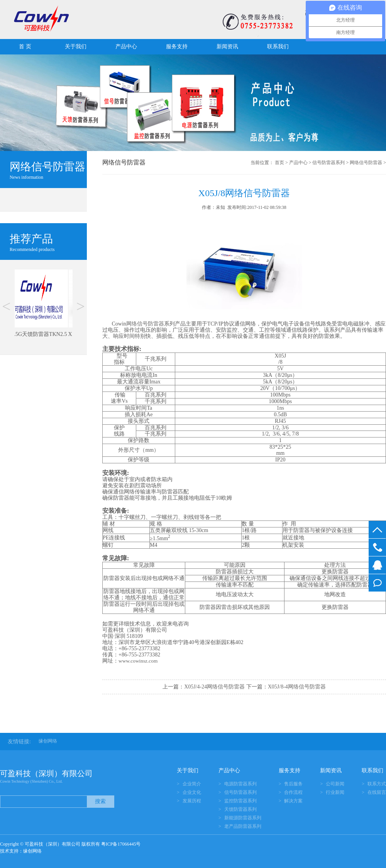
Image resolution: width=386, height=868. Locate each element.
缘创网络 (48, 741)
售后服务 (293, 784)
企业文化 (192, 792)
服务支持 (177, 47)
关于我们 (76, 47)
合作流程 (293, 792)
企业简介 (192, 784)
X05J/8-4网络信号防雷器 (297, 687)
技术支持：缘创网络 (21, 851)
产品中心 (126, 47)
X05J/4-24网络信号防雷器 (214, 687)
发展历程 (192, 801)
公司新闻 (335, 784)
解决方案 (293, 801)
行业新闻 (335, 792)
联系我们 (278, 47)
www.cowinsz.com (138, 661)
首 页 (25, 47)
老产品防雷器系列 (243, 826)
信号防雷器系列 (328, 163)
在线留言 (377, 583)
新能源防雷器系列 (243, 818)
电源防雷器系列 (240, 784)
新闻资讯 (227, 47)
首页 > (281, 163)
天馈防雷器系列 (240, 809)
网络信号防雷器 (366, 163)
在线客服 (377, 565)
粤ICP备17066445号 (121, 844)
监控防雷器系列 (240, 801)
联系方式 (377, 784)
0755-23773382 (377, 547)
